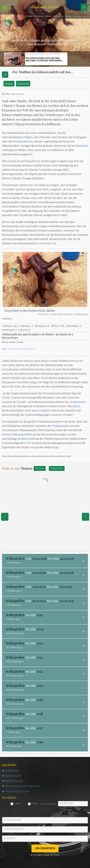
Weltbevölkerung (13, 435)
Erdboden (82, 146)
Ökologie (9, 84)
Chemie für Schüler (16, 792)
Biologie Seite (44, 7)
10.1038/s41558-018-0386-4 (21, 349)
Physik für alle (13, 781)
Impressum (11, 771)
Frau (35, 804)
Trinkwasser (60, 426)
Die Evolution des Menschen (21, 787)
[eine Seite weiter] (86, 517)
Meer (60, 198)
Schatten (45, 411)
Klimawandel (23, 84)
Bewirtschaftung (28, 439)
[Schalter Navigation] (84, 7)
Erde (18, 387)
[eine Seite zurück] (5, 517)
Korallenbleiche (23, 142)
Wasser (78, 194)
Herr (17, 804)
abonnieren (45, 848)
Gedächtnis (78, 402)
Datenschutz (12, 776)
